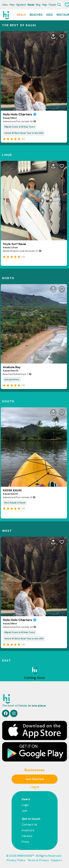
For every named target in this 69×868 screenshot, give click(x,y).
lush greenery (12, 379)
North (8, 278)
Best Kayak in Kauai (15, 503)
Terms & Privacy (38, 860)
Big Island (21, 5)
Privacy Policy (16, 860)
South (8, 401)
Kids (50, 15)
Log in (35, 787)
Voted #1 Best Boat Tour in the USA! (24, 133)
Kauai (31, 5)
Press (25, 842)
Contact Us (29, 824)
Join (24, 811)
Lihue (7, 155)
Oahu (5, 5)
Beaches (36, 15)
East (7, 660)
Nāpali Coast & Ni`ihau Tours (20, 127)
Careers (27, 836)
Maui (12, 5)
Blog (38, 5)
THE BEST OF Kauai (19, 25)
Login (25, 805)
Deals (21, 15)
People (52, 5)
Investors (28, 830)
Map (45, 5)
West (7, 531)
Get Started (35, 779)
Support (57, 860)
